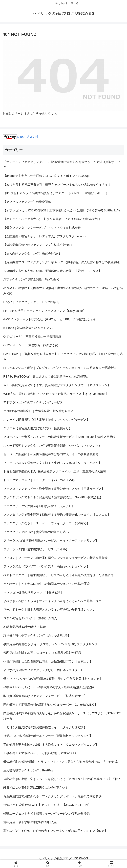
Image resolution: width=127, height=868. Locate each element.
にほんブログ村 (20, 137)
